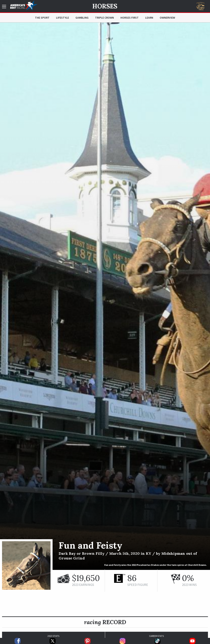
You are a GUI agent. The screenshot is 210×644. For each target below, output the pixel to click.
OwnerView (167, 18)
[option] (105, 296)
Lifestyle (62, 18)
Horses (105, 6)
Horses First (130, 18)
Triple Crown (104, 18)
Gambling (82, 18)
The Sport (42, 18)
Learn (149, 18)
